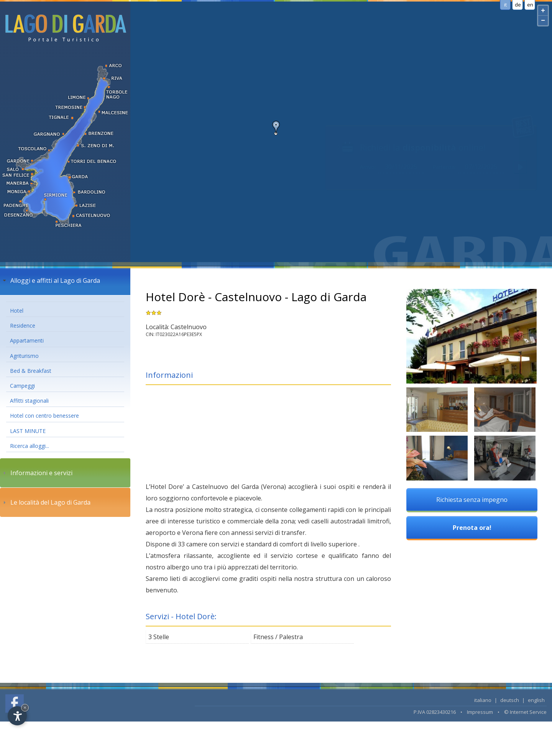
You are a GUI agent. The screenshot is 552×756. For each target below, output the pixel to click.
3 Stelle (159, 637)
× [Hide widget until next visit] (25, 708)
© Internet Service (525, 712)
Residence (23, 326)
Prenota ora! (472, 528)
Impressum (480, 712)
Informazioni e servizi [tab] (37, 473)
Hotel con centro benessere (44, 416)
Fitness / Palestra (278, 637)
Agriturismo (24, 356)
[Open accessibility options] (17, 716)
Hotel (17, 311)
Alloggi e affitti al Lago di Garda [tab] (51, 280)
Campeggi (22, 386)
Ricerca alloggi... (30, 446)
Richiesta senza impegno (472, 500)
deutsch (510, 700)
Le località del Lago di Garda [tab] (46, 502)
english (536, 700)
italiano (483, 700)
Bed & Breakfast (31, 371)
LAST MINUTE (28, 431)
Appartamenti (27, 340)
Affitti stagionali (29, 401)
